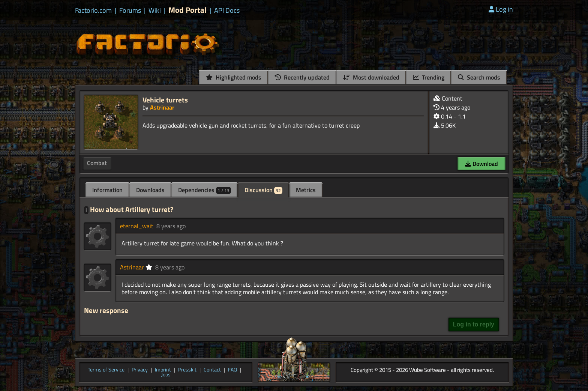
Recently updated (302, 77)
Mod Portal (187, 10)
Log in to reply (474, 324)
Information (107, 190)
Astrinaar (162, 107)
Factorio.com (93, 11)
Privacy (140, 370)
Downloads (150, 190)
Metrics (306, 190)
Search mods (479, 77)
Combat (97, 163)
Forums (130, 11)
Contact (212, 370)
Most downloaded (371, 77)
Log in (501, 9)
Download (481, 164)
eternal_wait (137, 226)
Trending (429, 77)
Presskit (187, 370)
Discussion (263, 190)
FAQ (232, 370)
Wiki (155, 11)
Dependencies (205, 190)
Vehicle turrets (165, 100)
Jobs (166, 375)
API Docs (227, 11)
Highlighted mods (234, 77)
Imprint (163, 370)
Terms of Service (106, 370)
